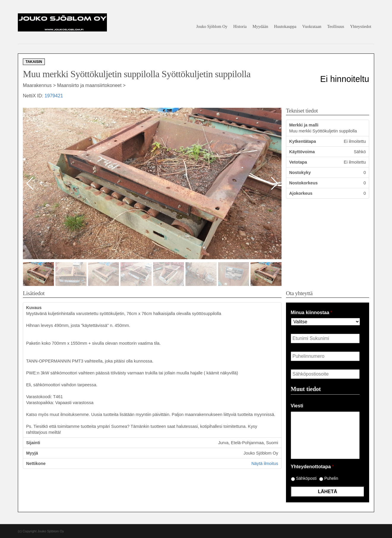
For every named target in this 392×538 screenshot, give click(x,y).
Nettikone (36, 463)
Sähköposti (306, 478)
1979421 (54, 96)
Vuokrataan (312, 27)
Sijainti (33, 443)
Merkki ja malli (304, 125)
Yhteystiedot (361, 27)
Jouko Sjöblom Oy (212, 27)
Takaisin (34, 62)
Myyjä (32, 453)
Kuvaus (34, 308)
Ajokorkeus (301, 193)
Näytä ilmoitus (265, 463)
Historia (240, 27)
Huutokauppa (285, 27)
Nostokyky (300, 173)
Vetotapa (298, 162)
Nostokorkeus (304, 183)
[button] (275, 183)
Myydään (260, 27)
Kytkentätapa (303, 141)
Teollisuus (336, 27)
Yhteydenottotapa (312, 467)
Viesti (297, 406)
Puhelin (331, 478)
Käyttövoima (302, 152)
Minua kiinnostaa (312, 312)
